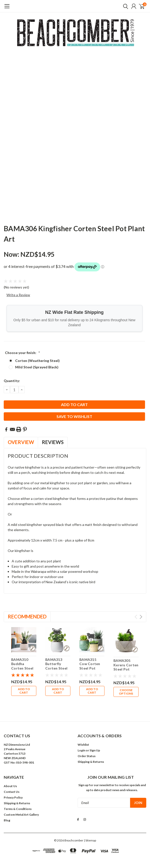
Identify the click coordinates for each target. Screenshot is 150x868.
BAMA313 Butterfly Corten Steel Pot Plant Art (57, 666)
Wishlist (83, 731)
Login (81, 737)
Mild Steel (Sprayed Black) (37, 367)
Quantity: (12, 381)
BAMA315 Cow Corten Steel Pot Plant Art (90, 666)
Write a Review (18, 295)
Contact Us (12, 778)
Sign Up (95, 737)
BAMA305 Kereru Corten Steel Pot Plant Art (126, 667)
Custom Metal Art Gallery (21, 801)
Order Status (87, 742)
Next (141, 617)
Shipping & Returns (91, 748)
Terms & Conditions (18, 795)
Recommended (27, 616)
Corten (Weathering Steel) (37, 361)
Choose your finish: (23, 353)
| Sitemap (90, 827)
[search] (124, 6)
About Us (10, 772)
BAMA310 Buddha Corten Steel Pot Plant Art (23, 666)
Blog (7, 807)
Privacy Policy (13, 784)
